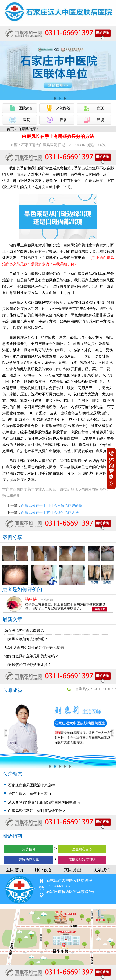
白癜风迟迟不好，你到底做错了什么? (38, 811)
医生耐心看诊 (82, 849)
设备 (63, 120)
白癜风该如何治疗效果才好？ (28, 665)
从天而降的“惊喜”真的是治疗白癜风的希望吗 (44, 802)
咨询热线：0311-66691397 (96, 689)
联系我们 (102, 870)
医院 (27, 120)
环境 (100, 120)
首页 (10, 129)
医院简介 (26, 108)
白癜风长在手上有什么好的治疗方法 (50, 513)
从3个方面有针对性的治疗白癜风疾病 (34, 648)
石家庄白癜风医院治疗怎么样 (31, 785)
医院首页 (15, 870)
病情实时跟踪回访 (82, 860)
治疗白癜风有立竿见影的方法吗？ (31, 656)
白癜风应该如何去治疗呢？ (26, 639)
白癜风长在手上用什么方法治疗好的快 (52, 506)
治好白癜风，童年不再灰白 (30, 794)
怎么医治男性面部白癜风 (24, 630)
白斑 (100, 108)
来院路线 (63, 108)
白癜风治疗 (27, 129)
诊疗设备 (44, 870)
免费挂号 (29, 849)
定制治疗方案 (29, 860)
